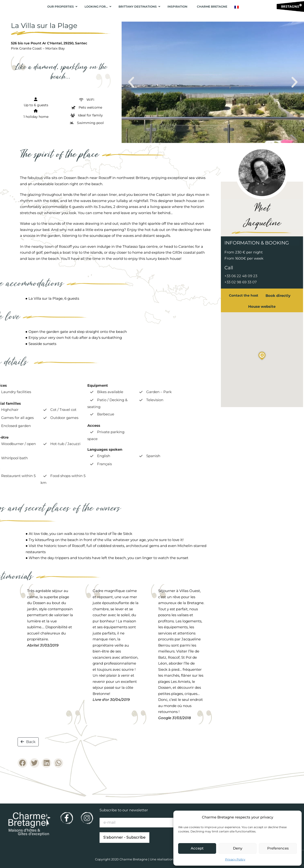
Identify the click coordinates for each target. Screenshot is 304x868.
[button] (131, 82)
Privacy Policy (235, 859)
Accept (197, 848)
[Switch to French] (237, 7)
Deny (238, 848)
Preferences (278, 848)
